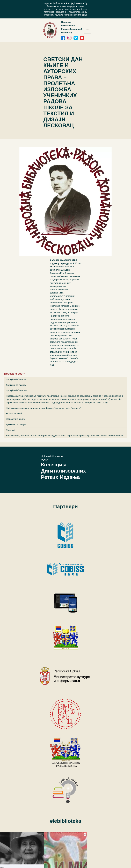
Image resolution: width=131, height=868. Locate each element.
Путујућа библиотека (17, 380)
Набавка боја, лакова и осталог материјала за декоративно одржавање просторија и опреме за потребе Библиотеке (65, 436)
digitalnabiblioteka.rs (52, 456)
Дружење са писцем (16, 385)
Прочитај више (80, 15)
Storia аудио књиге (15, 419)
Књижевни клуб (14, 414)
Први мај (10, 430)
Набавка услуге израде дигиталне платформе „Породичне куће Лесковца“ (43, 408)
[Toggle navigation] (88, 30)
